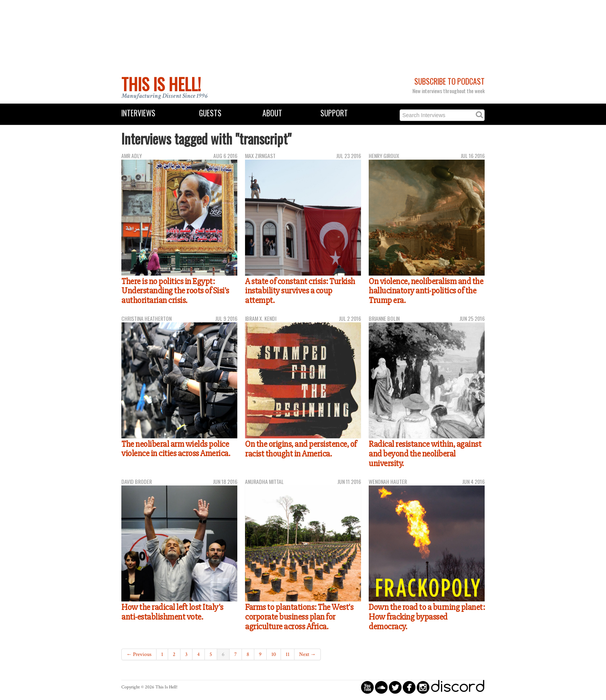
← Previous (139, 654)
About (272, 113)
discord (458, 687)
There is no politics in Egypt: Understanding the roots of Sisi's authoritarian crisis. (175, 291)
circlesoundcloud (381, 687)
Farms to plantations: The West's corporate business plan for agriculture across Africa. (299, 617)
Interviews (138, 113)
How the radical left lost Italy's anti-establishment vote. (172, 612)
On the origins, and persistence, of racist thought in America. (301, 449)
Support (334, 113)
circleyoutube (367, 687)
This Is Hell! (161, 84)
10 (274, 654)
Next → (307, 654)
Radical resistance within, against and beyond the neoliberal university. (425, 454)
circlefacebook (409, 687)
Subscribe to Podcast (449, 81)
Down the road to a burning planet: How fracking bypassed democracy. (427, 617)
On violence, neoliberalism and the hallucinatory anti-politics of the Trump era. (426, 291)
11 (288, 654)
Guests (210, 113)
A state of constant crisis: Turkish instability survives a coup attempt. (300, 291)
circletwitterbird (395, 687)
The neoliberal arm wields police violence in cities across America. (176, 449)
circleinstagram (423, 687)
